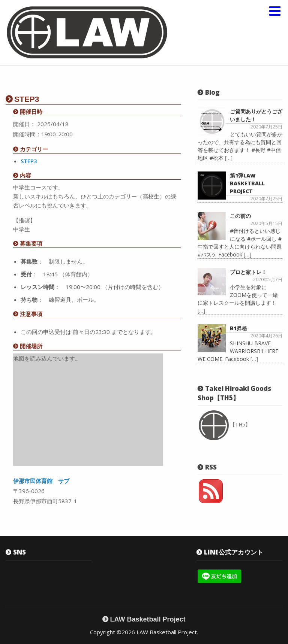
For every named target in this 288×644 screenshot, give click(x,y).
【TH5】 (225, 424)
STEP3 (29, 161)
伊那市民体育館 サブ (41, 481)
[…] (229, 158)
